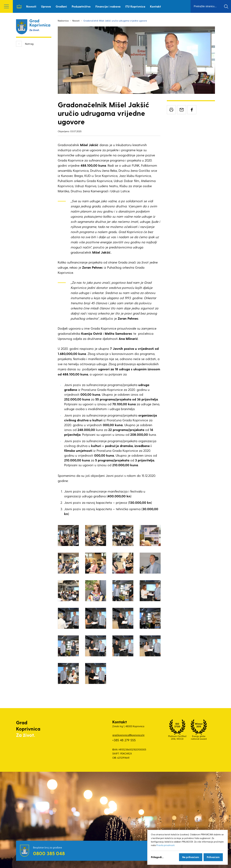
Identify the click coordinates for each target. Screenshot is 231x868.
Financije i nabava (108, 6)
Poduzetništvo (81, 6)
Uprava (46, 6)
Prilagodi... (157, 857)
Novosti (31, 6)
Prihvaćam (213, 857)
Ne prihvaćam (191, 857)
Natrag (29, 44)
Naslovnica (19, 6)
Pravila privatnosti (165, 845)
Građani (61, 6)
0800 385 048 (49, 853)
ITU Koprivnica (135, 6)
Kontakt (155, 6)
